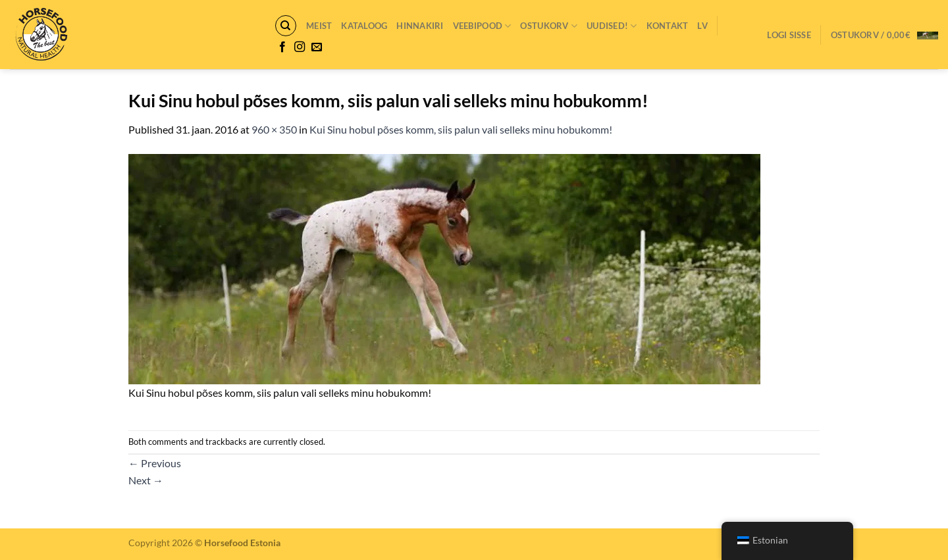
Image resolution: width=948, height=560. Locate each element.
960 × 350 (274, 129)
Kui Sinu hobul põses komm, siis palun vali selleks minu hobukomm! (461, 129)
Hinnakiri (420, 26)
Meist (319, 26)
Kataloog (364, 26)
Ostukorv (549, 26)
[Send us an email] (317, 47)
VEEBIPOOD (482, 26)
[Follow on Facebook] (282, 47)
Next (146, 480)
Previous (155, 463)
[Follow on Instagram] (300, 47)
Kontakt (668, 26)
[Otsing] (286, 26)
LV (702, 26)
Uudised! (612, 26)
